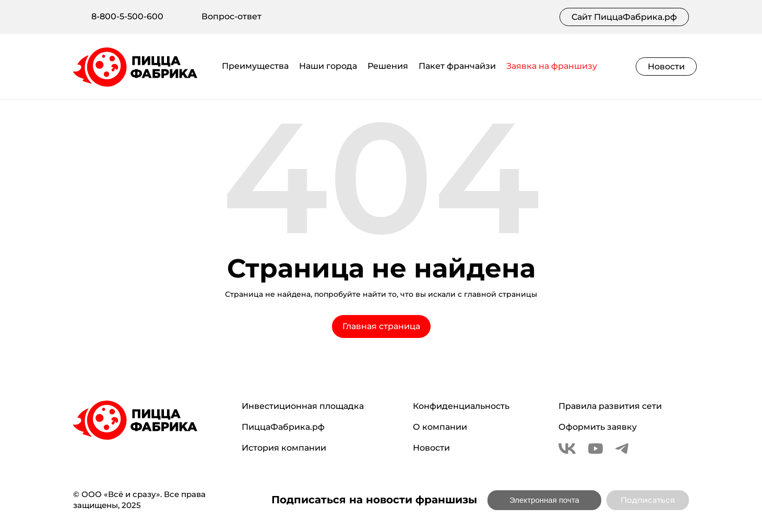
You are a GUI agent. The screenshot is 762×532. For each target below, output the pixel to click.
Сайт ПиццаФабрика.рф (624, 17)
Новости (666, 66)
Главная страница (381, 326)
